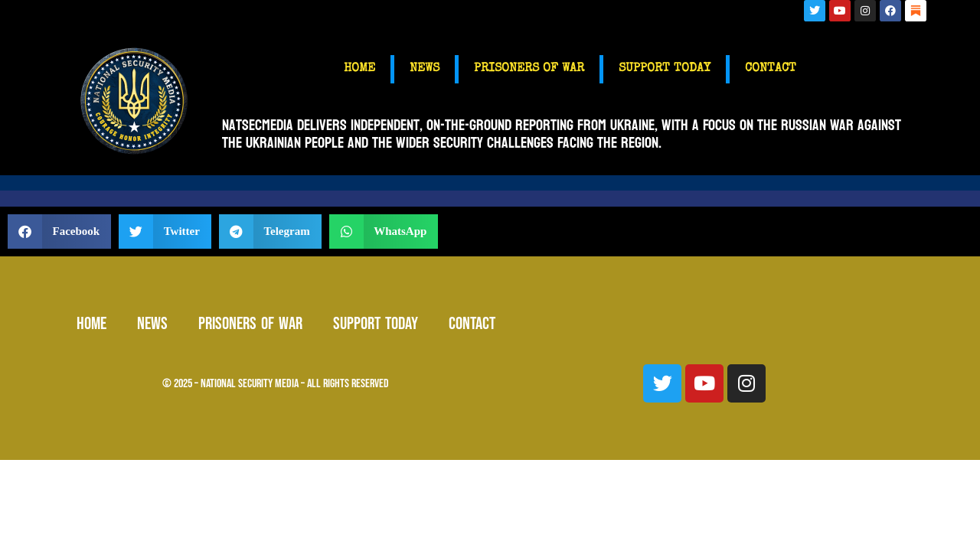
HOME (359, 69)
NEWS (425, 69)
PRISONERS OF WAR (529, 69)
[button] (59, 231)
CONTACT (771, 69)
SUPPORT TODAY (665, 69)
